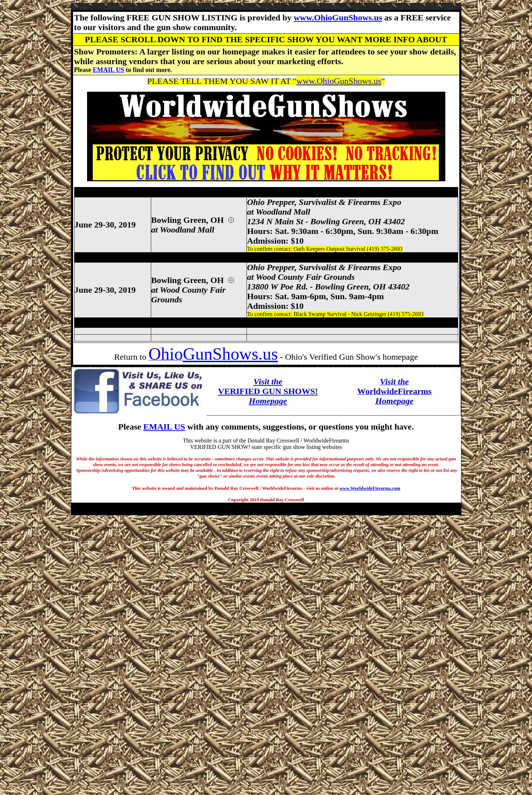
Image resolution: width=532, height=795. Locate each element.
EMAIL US (109, 70)
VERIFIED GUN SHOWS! (268, 391)
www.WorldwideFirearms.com (370, 488)
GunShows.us (230, 354)
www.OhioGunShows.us (338, 18)
